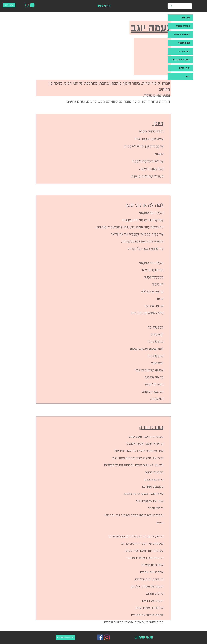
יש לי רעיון (185, 68)
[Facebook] (100, 637)
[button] (30, 5)
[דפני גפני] (103, 6)
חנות (188, 76)
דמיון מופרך (184, 43)
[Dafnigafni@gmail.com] (66, 637)
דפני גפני (185, 18)
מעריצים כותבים (182, 34)
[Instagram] (107, 637)
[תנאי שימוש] (144, 637)
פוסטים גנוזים (183, 26)
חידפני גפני (184, 51)
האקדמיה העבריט (181, 60)
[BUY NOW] (9, 5)
